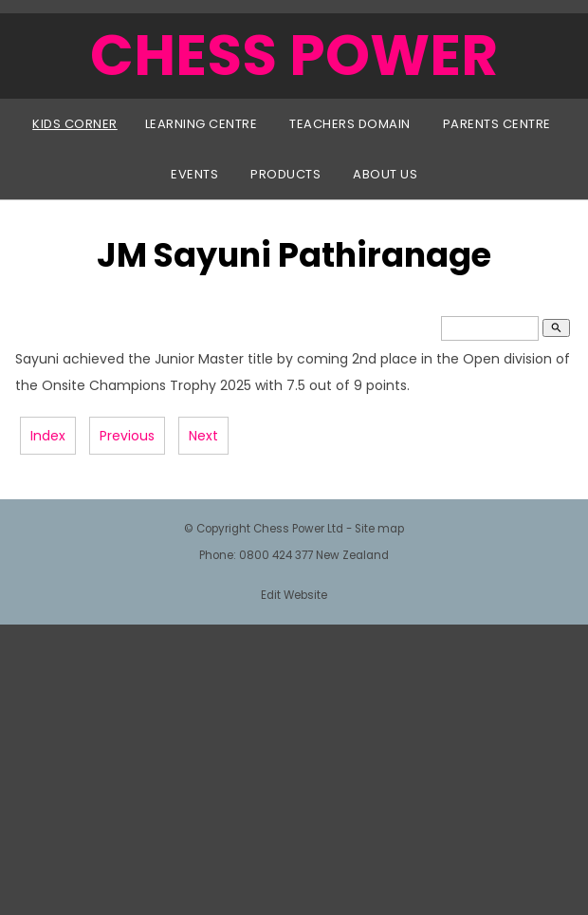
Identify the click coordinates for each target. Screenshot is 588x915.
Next (203, 436)
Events (194, 174)
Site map (379, 529)
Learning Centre (202, 124)
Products (285, 174)
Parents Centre (497, 124)
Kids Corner (75, 124)
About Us (385, 174)
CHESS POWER (294, 55)
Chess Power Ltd (298, 529)
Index (48, 436)
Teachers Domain (350, 124)
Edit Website (294, 595)
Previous (127, 436)
